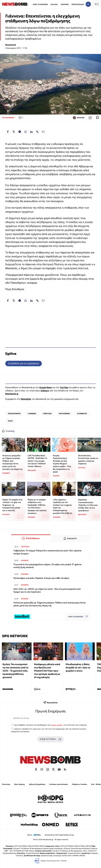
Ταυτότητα (6, 784)
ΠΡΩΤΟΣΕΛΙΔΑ (78, 4)
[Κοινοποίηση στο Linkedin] (31, 132)
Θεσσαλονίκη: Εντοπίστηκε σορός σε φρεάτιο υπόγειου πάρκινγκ (88, 460)
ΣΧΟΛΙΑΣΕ (79, 118)
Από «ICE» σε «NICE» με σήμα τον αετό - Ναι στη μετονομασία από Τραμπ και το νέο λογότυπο (47, 590)
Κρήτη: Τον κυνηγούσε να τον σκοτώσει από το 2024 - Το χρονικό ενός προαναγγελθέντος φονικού (15, 671)
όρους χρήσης (57, 725)
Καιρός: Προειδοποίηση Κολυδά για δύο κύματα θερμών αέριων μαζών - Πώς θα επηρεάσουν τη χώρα (62, 464)
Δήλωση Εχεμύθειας (37, 784)
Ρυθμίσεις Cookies (79, 784)
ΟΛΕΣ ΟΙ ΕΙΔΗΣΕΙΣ (40, 4)
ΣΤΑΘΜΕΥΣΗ (82, 414)
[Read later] (97, 118)
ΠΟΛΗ (10, 421)
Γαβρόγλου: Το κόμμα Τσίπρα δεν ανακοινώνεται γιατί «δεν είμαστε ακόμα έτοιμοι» (47, 552)
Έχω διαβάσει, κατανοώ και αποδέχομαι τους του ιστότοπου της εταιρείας (50, 725)
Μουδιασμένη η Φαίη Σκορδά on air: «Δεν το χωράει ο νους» (78, 668)
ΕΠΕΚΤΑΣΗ (48, 414)
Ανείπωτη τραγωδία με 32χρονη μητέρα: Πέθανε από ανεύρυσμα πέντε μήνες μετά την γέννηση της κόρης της (12, 462)
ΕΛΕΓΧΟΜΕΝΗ (64, 414)
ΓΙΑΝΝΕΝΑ (32, 414)
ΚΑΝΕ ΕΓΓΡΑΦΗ (50, 739)
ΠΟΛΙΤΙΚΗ (65, 4)
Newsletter (26, 399)
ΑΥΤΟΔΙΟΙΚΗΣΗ (8, 118)
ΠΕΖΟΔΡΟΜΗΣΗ (14, 414)
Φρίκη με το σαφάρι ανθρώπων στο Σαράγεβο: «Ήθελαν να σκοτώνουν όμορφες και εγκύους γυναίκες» (37, 506)
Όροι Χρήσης (20, 784)
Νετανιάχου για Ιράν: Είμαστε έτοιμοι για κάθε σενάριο (41, 578)
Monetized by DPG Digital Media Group (59, 835)
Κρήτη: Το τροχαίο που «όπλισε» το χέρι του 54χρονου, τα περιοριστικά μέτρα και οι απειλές (12, 505)
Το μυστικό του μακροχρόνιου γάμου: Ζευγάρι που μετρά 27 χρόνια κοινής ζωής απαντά (47, 566)
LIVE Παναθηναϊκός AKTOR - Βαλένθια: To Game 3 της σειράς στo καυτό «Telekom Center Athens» (37, 461)
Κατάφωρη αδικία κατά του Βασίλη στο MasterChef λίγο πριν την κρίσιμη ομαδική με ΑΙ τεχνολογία (47, 671)
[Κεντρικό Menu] (97, 4)
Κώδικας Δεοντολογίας (59, 784)
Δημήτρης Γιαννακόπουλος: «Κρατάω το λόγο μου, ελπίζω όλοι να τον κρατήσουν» (88, 505)
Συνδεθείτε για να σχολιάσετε (23, 363)
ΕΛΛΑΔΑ (54, 4)
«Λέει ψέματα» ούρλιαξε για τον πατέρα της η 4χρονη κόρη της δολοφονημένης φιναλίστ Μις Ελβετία (62, 506)
